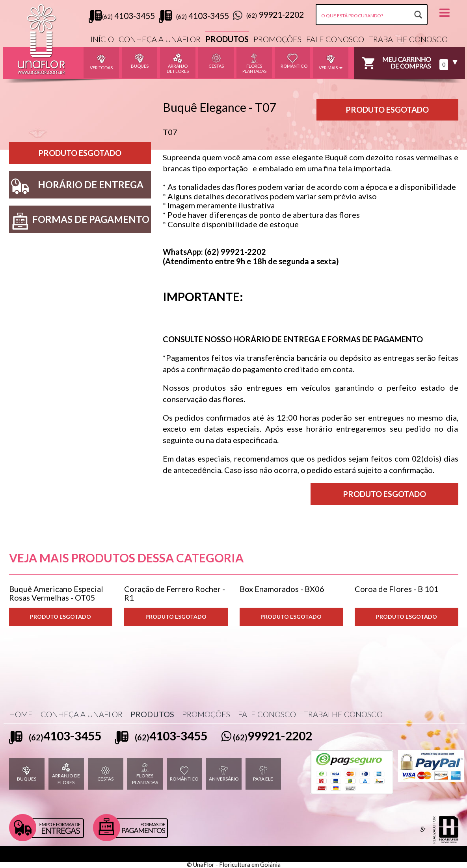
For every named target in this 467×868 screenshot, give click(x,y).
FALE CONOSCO (335, 39)
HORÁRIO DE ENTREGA (76, 186)
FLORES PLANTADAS (145, 774)
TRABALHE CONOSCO (408, 39)
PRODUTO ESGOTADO (60, 617)
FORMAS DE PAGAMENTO (79, 221)
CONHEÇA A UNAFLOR (160, 39)
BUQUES (27, 774)
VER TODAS (101, 61)
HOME (21, 714)
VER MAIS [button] (331, 61)
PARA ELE (263, 774)
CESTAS (105, 774)
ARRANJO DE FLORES (66, 774)
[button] (445, 12)
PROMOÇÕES (277, 39)
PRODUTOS (227, 39)
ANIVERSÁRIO (224, 774)
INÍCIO (102, 39)
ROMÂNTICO (184, 774)
